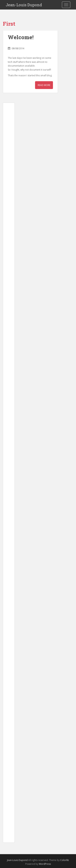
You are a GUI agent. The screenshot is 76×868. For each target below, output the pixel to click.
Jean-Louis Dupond (24, 5)
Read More (44, 85)
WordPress (45, 864)
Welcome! (21, 37)
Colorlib (65, 860)
